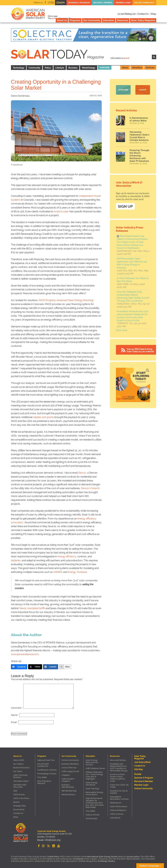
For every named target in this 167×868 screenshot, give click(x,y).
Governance (19, 809)
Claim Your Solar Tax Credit (119, 786)
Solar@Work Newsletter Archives (119, 798)
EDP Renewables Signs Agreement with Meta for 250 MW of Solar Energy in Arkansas (132, 262)
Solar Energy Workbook (92, 784)
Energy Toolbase (77, 572)
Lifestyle (60, 68)
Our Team (18, 771)
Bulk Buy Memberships (68, 786)
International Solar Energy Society (102, 857)
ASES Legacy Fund (70, 771)
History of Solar (93, 815)
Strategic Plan (19, 806)
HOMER (58, 572)
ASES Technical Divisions (20, 776)
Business (73, 68)
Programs (75, 20)
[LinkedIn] (51, 667)
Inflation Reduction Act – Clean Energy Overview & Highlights (94, 775)
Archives (150, 68)
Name (15, 715)
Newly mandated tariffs (32, 608)
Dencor (82, 473)
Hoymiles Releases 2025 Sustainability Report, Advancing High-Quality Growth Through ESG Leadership (133, 296)
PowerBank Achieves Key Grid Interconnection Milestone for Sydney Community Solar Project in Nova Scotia (132, 315)
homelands (78, 859)
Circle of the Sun (69, 768)
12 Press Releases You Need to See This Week (133, 279)
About (125, 68)
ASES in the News (21, 798)
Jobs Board (115, 818)
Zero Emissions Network (44, 782)
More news (122, 329)
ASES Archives (117, 814)
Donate (143, 90)
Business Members (70, 764)
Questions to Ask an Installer (119, 792)
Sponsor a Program (79, 3)
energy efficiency (67, 557)
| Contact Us (143, 14)
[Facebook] (19, 667)
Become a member (103, 3)
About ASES (19, 760)
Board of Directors (21, 768)
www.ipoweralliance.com (25, 654)
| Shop (153, 14)
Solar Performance (119, 806)
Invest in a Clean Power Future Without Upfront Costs (117, 778)
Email (14, 722)
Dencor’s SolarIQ (90, 488)
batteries (16, 560)
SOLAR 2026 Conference (43, 765)
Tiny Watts (42, 777)
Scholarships (92, 818)
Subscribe (105, 68)
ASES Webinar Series (95, 768)
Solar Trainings (92, 789)
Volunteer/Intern (21, 781)
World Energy (89, 68)
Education (109, 20)
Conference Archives (47, 770)
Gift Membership (69, 791)
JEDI (15, 791)
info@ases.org (51, 840)
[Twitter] (35, 667)
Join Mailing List (127, 14)
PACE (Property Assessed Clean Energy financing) (66, 300)
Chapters (66, 775)
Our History (18, 764)
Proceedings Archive (47, 774)
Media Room (116, 803)
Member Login (123, 3)
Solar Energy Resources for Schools (92, 762)
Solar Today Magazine (143, 20)
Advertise (137, 68)
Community (34, 68)
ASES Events (19, 795)
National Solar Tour (46, 760)
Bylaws (16, 802)
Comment (17, 708)
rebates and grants (43, 417)
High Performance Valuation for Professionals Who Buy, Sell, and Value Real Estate (95, 803)
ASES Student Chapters (68, 780)
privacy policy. (134, 857)
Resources (123, 20)
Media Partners (68, 795)
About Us (62, 20)
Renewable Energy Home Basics (94, 793)
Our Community (92, 20)
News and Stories (118, 760)
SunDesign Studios (106, 861)
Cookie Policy (53, 857)
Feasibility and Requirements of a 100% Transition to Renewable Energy (119, 767)
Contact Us (18, 813)
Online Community (144, 3)
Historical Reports (118, 810)
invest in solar (61, 211)
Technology (19, 68)
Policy (48, 68)
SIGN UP (125, 206)
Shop (16, 817)
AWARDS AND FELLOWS (20, 786)
